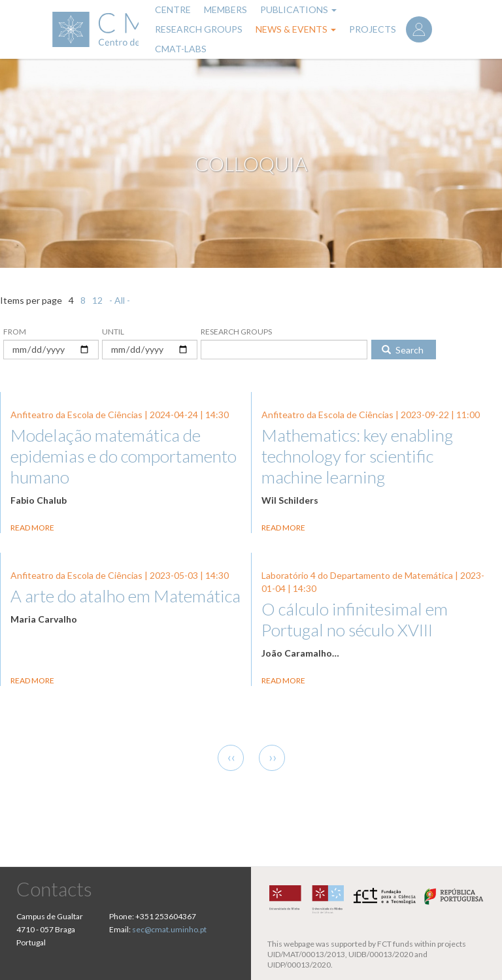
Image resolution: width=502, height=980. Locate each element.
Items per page (31, 300)
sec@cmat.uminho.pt (169, 929)
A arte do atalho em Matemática (125, 596)
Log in (419, 29)
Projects (373, 29)
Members (226, 9)
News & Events (296, 29)
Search (403, 350)
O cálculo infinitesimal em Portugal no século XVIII (355, 619)
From (15, 332)
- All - (120, 300)
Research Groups (199, 29)
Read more (32, 528)
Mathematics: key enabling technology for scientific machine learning (357, 456)
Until (113, 332)
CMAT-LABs (181, 49)
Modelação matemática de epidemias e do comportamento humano (124, 456)
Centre (173, 9)
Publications (298, 9)
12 (97, 300)
